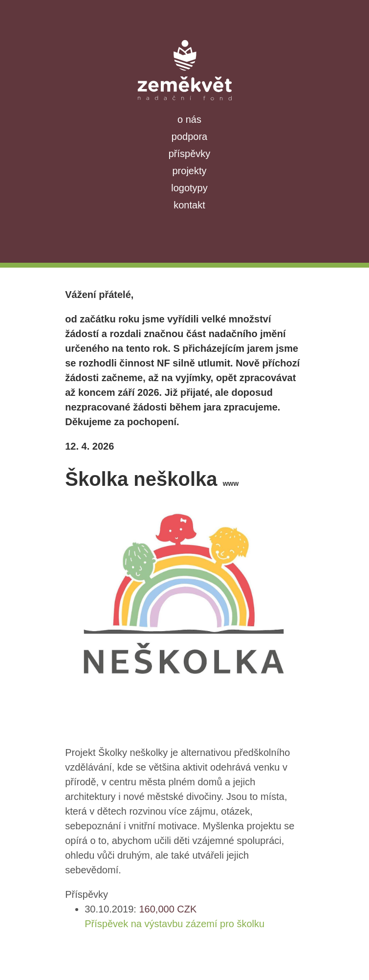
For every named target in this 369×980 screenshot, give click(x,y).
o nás (189, 119)
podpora (189, 137)
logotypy (189, 188)
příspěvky (190, 154)
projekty (189, 171)
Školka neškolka (152, 479)
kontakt (189, 205)
